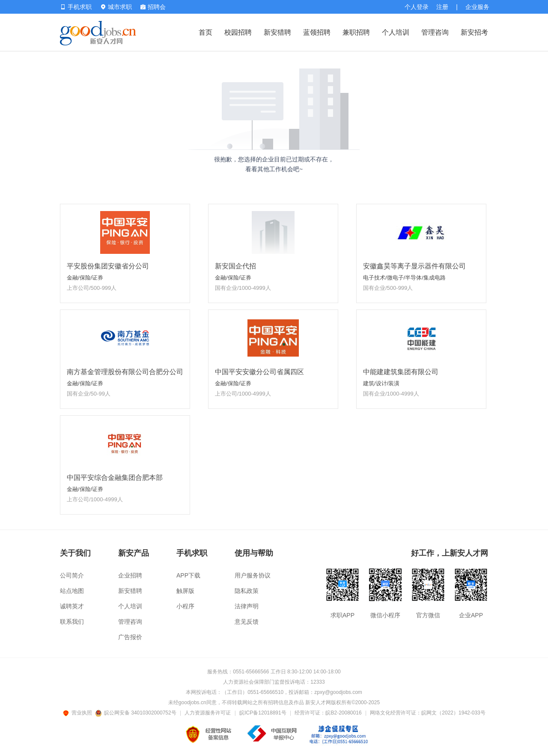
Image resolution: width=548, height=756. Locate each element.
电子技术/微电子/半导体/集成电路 (404, 278)
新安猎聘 (277, 32)
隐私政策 (247, 591)
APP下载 (188, 575)
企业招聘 (130, 575)
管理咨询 (435, 32)
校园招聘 (238, 32)
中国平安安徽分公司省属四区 (259, 372)
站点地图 (72, 591)
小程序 (185, 606)
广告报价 (130, 637)
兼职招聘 (356, 32)
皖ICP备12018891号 (263, 713)
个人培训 (396, 32)
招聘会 (153, 7)
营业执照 (79, 713)
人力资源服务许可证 (208, 713)
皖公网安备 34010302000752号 (136, 713)
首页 (205, 32)
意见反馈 (247, 622)
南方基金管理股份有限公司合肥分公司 (125, 372)
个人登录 (417, 7)
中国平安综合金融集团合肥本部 (115, 478)
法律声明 (247, 606)
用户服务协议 (253, 575)
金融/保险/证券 (85, 278)
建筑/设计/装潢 (381, 383)
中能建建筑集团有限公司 (401, 372)
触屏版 (185, 591)
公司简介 (72, 575)
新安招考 (474, 32)
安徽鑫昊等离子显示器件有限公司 (414, 266)
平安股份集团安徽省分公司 (108, 266)
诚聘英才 (72, 606)
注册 (442, 7)
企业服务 (477, 7)
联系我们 (72, 622)
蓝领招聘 (317, 32)
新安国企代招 (235, 266)
